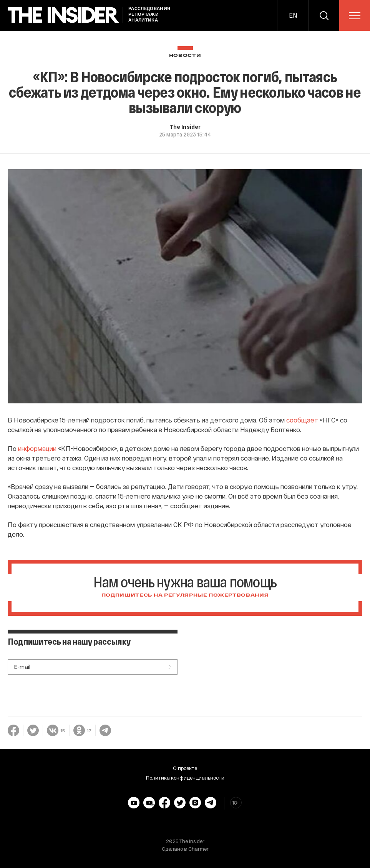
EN (293, 15)
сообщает (302, 420)
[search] (324, 15)
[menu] (355, 16)
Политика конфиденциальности (185, 778)
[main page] (63, 15)
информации (37, 448)
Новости (185, 56)
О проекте (185, 768)
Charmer (198, 849)
